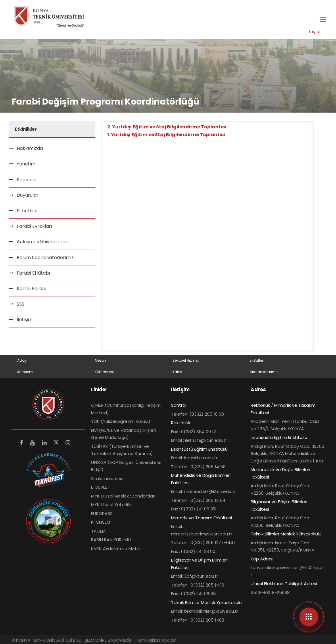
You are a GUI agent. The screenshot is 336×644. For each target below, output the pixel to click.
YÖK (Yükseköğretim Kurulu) (121, 421)
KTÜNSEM (101, 522)
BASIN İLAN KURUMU (111, 540)
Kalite (177, 372)
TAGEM (98, 531)
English (315, 31)
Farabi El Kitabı (33, 273)
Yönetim (26, 164)
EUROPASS (102, 513)
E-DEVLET (100, 487)
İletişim (25, 320)
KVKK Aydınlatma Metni (116, 548)
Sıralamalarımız (264, 372)
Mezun (100, 360)
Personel (27, 180)
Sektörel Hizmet (186, 360)
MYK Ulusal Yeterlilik (111, 505)
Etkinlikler (27, 211)
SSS (21, 304)
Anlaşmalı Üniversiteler (43, 242)
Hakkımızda (30, 148)
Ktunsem (25, 372)
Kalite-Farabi (31, 289)
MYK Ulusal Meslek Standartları (123, 496)
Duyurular (28, 195)
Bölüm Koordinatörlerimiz (45, 258)
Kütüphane (104, 372)
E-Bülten (257, 360)
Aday (22, 360)
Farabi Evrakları (34, 226)
